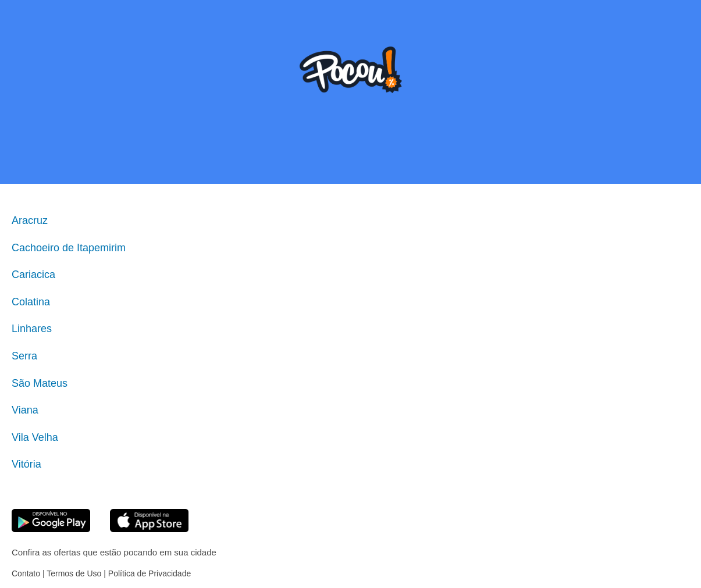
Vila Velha (35, 437)
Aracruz (30, 220)
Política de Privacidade (150, 573)
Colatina (31, 302)
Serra (24, 356)
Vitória (26, 464)
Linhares (32, 329)
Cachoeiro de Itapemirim (69, 248)
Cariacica (33, 275)
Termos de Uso (74, 573)
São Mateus (40, 383)
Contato (26, 573)
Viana (25, 410)
